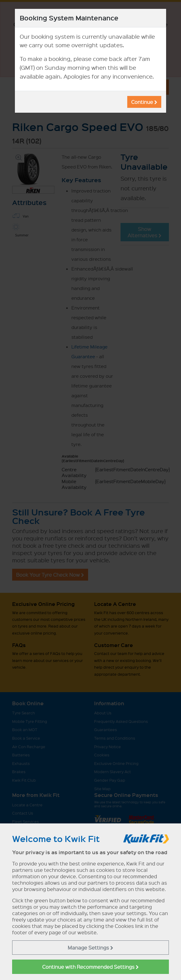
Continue (144, 102)
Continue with (90, 967)
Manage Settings (90, 948)
